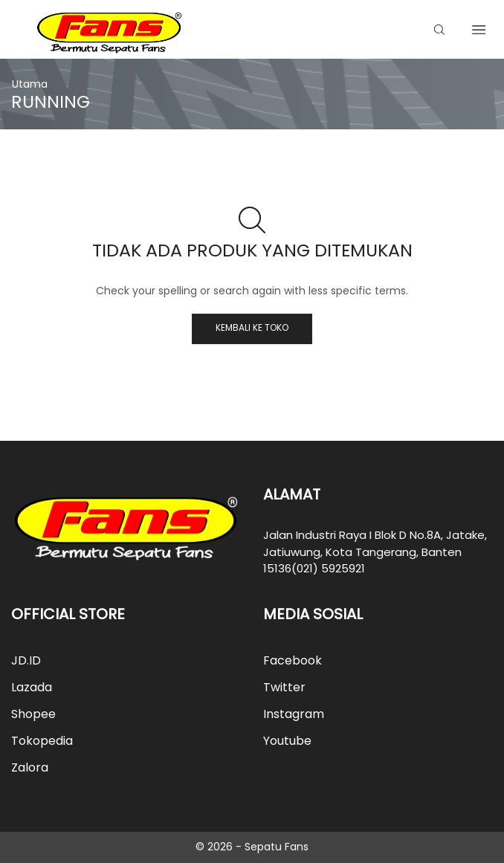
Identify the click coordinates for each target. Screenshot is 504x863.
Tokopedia (42, 741)
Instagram (294, 714)
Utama (30, 84)
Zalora (30, 767)
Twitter (284, 687)
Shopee (33, 714)
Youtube (287, 741)
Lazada (32, 687)
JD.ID (26, 660)
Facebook (293, 660)
